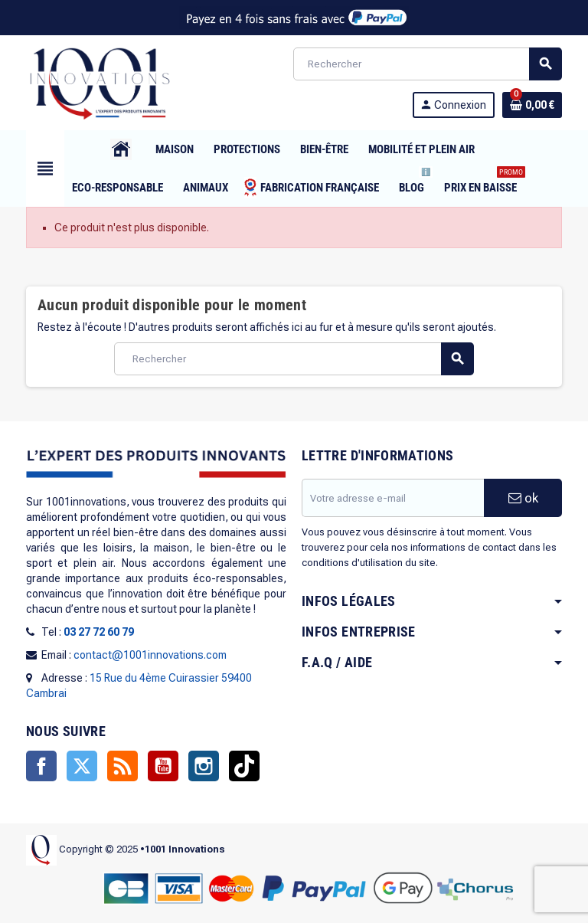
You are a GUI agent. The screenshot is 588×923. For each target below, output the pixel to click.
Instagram (204, 766)
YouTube (163, 766)
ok (523, 498)
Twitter (82, 766)
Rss (122, 766)
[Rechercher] (427, 64)
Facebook (41, 766)
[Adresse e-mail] (393, 498)
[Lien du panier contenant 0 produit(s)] (532, 105)
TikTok (244, 766)
